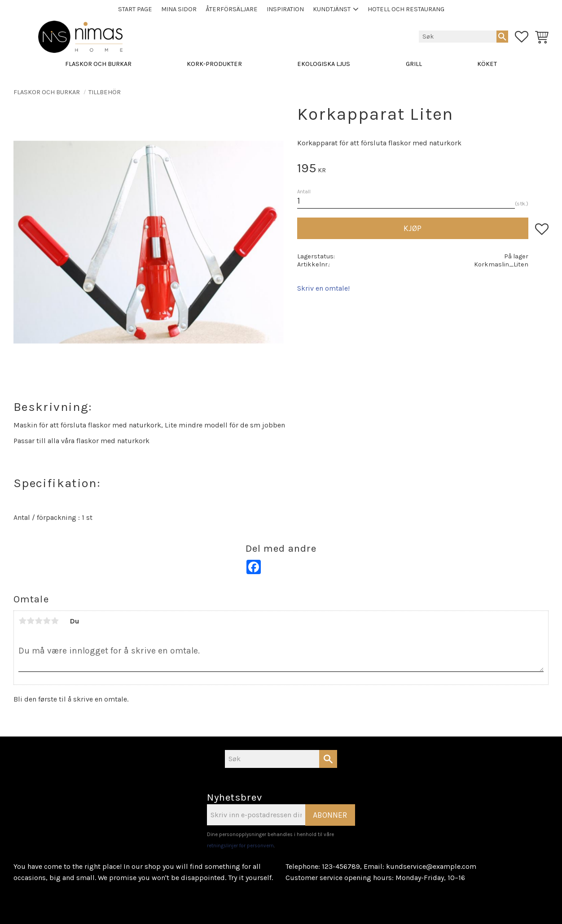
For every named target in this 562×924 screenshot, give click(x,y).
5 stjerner (55, 621)
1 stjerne (22, 621)
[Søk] (502, 36)
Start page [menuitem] (135, 9)
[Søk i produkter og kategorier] (458, 36)
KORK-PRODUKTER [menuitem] (214, 64)
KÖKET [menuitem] (487, 64)
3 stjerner (39, 621)
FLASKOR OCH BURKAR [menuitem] (98, 64)
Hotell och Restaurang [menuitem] (406, 9)
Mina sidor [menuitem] (179, 9)
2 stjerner (31, 621)
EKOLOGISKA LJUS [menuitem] (324, 64)
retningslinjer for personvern (240, 846)
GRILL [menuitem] (414, 64)
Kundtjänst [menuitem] (332, 9)
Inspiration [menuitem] (285, 9)
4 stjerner (47, 621)
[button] (522, 37)
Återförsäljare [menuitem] (232, 9)
